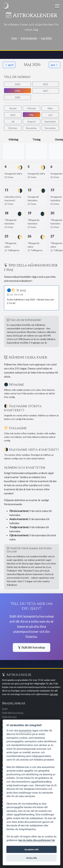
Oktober (13, 128)
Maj (31, 115)
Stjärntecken (9, 717)
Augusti (31, 121)
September (50, 121)
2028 (17, 97)
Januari (13, 108)
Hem (14, 38)
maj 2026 (46, 38)
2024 (17, 84)
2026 (17, 91)
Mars (50, 108)
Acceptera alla (32, 849)
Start (5, 709)
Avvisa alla (32, 858)
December (50, 128)
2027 (46, 91)
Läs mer (54, 694)
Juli (13, 121)
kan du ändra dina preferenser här (37, 840)
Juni (50, 115)
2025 (46, 84)
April (13, 115)
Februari (32, 108)
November (32, 128)
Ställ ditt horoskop (32, 647)
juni (55, 65)
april (9, 65)
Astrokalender (29, 38)
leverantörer (25, 731)
